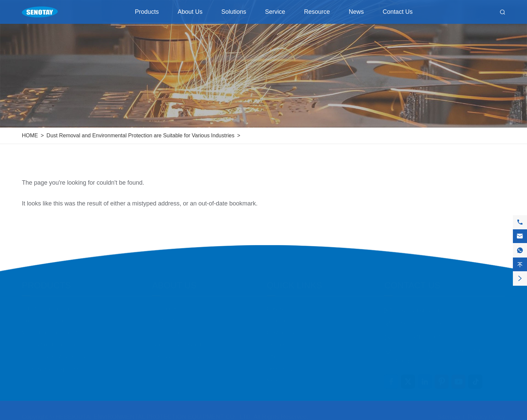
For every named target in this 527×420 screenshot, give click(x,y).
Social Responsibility (178, 342)
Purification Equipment (50, 342)
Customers (281, 330)
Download (280, 366)
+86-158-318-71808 (421, 320)
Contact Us (398, 12)
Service (275, 12)
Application (281, 317)
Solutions (234, 12)
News (356, 12)
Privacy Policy (486, 414)
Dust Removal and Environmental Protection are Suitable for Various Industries (140, 135)
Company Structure (176, 354)
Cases (275, 305)
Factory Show (169, 317)
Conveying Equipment (50, 317)
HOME (30, 135)
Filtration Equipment (47, 305)
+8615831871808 (418, 334)
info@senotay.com (419, 307)
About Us (190, 12)
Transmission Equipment (53, 366)
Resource (317, 12)
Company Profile (173, 305)
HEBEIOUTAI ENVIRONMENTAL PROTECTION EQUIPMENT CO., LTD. (154, 414)
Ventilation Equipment (49, 330)
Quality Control (171, 330)
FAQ (273, 354)
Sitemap (449, 414)
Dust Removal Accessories (56, 354)
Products (147, 12)
